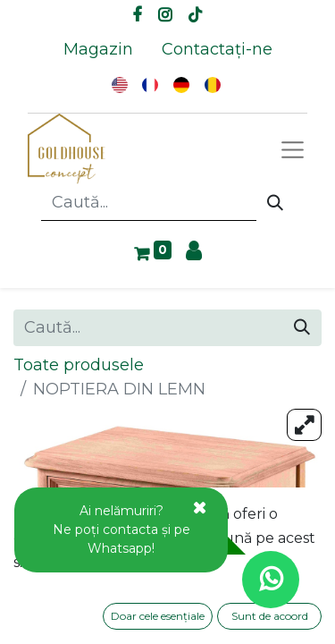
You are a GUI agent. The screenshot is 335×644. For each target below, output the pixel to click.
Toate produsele (79, 365)
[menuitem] (98, 50)
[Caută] (275, 203)
